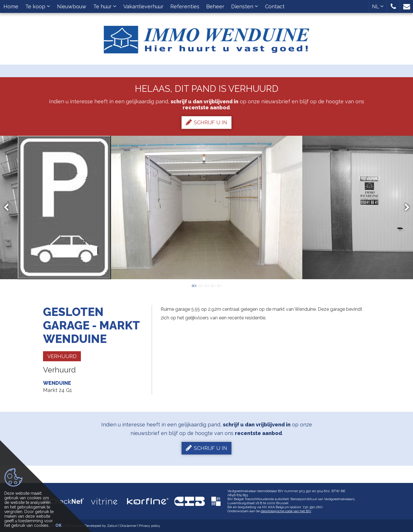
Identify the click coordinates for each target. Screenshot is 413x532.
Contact (275, 6)
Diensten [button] (245, 6)
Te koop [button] (38, 6)
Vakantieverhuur (143, 6)
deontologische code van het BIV (286, 511)
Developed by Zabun (101, 526)
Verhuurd (62, 356)
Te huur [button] (105, 6)
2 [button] (200, 285)
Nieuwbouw (72, 6)
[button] (393, 6)
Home (11, 6)
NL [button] (378, 6)
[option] (207, 207)
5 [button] (219, 285)
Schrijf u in (206, 122)
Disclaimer (128, 526)
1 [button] (194, 285)
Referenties (185, 6)
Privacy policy (150, 526)
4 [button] (213, 285)
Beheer (215, 6)
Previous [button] (9, 208)
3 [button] (206, 285)
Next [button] (404, 208)
